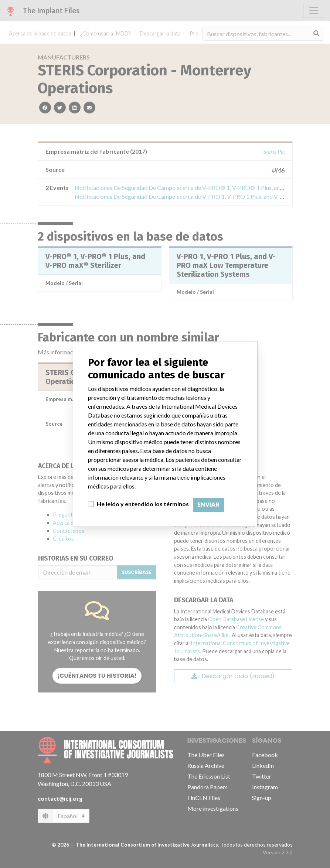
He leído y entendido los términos (143, 504)
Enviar (209, 505)
